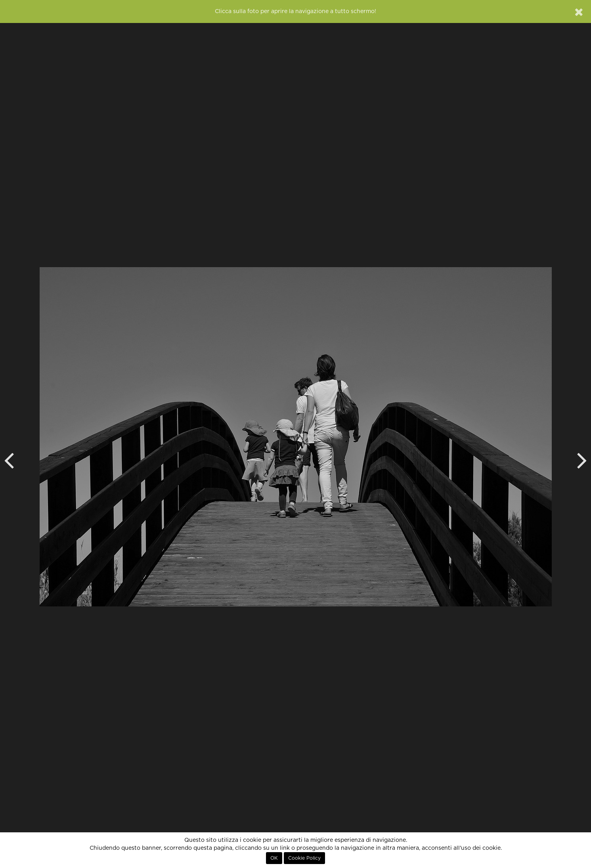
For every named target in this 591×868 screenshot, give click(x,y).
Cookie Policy (304, 858)
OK (274, 858)
